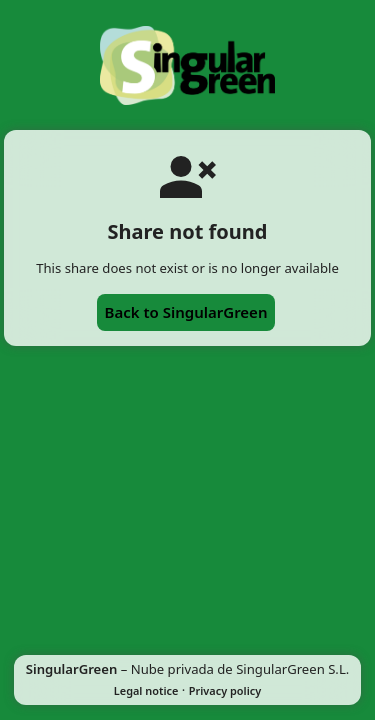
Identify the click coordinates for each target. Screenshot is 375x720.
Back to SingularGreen (186, 312)
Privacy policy (225, 690)
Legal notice (146, 690)
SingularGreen (72, 669)
